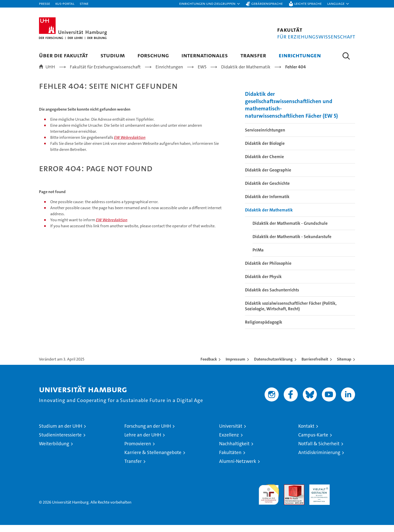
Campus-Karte (313, 442)
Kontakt (306, 433)
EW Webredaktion (130, 144)
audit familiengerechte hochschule (269, 499)
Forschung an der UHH (148, 433)
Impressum (235, 366)
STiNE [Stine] (84, 3)
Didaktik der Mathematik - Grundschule (290, 230)
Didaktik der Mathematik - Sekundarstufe (292, 244)
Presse (44, 3)
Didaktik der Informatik (267, 204)
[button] (210, 4)
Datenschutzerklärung (273, 366)
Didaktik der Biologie (265, 150)
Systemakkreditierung (345, 494)
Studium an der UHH (61, 433)
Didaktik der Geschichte (267, 190)
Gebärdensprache (267, 3)
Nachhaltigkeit (234, 451)
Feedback (209, 366)
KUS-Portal (65, 3)
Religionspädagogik (264, 329)
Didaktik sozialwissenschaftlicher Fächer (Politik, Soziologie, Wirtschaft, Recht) (291, 313)
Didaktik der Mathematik (269, 217)
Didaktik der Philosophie (268, 270)
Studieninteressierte (60, 442)
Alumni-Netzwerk (238, 468)
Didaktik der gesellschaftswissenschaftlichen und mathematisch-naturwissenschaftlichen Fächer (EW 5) (291, 112)
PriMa (258, 257)
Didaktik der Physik (263, 284)
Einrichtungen (300, 55)
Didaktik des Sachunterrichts (272, 297)
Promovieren (138, 451)
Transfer (253, 55)
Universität (231, 433)
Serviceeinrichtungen (265, 137)
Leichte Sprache (308, 3)
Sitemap (344, 366)
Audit (289, 494)
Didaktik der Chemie (264, 164)
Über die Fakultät (63, 55)
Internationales (205, 55)
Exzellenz (229, 442)
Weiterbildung (54, 451)
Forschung (153, 55)
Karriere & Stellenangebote (153, 459)
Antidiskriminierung (319, 459)
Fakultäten (230, 459)
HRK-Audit (318, 494)
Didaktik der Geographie (268, 177)
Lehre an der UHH (143, 442)
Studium (113, 55)
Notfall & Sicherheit (319, 451)
